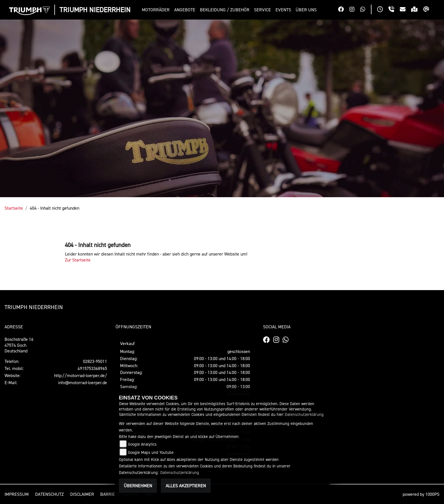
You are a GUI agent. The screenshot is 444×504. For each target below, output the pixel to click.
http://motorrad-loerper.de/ (81, 375)
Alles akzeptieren (186, 486)
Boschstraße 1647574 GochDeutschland (19, 345)
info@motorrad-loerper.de (83, 382)
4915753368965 (92, 368)
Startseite (14, 208)
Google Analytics (142, 444)
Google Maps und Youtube (151, 452)
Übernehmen (138, 486)
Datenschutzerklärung (304, 414)
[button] (157, 10)
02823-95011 (95, 361)
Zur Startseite (78, 260)
